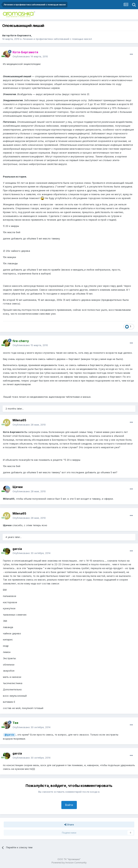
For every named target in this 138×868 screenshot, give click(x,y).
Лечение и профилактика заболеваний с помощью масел (57, 39)
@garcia (9, 735)
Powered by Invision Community (69, 863)
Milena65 (19, 420)
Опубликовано (30, 56)
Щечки (18, 487)
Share (69, 825)
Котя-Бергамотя (21, 35)
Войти (69, 805)
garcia (17, 549)
